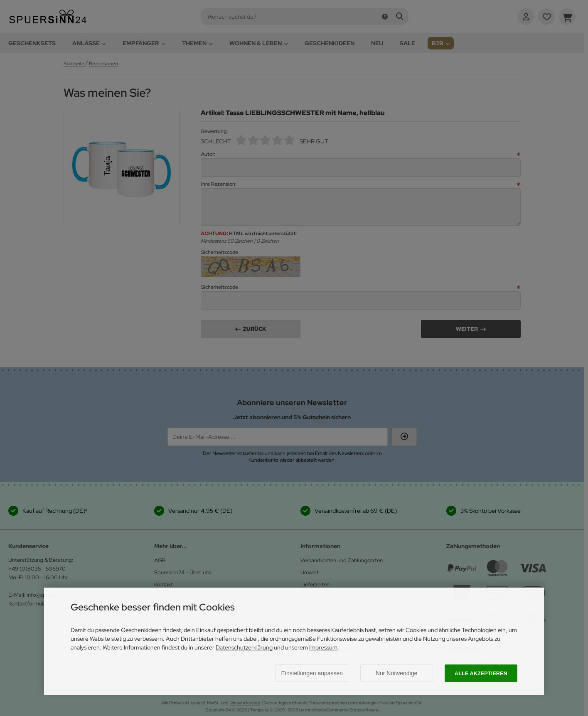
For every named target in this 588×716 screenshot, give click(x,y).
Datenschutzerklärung (244, 647)
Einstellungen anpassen (312, 673)
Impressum (323, 647)
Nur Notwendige (396, 673)
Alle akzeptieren (481, 673)
